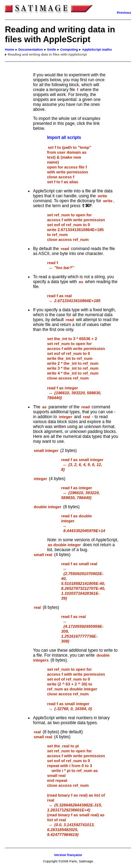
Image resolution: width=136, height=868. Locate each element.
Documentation (31, 49)
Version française (68, 855)
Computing (69, 49)
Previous (124, 12)
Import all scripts (64, 138)
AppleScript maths (97, 49)
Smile (52, 49)
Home (10, 49)
